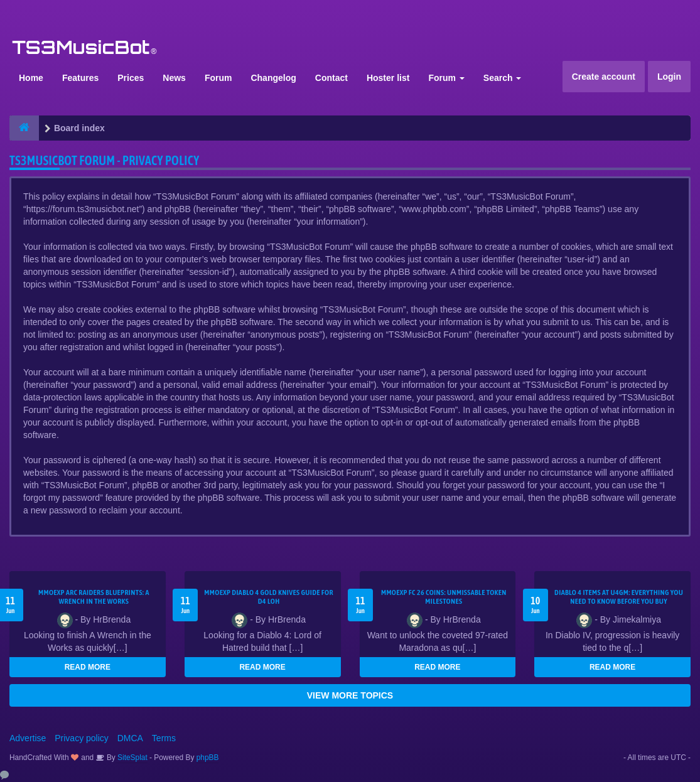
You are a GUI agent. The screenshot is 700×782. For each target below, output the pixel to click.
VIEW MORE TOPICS (350, 695)
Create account (604, 77)
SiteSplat (132, 758)
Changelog (273, 78)
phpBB (208, 758)
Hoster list (388, 78)
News (174, 78)
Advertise (28, 738)
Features (80, 78)
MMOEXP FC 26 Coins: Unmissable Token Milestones (444, 597)
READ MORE (88, 667)
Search (503, 78)
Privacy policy (82, 738)
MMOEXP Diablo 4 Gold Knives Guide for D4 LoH (269, 597)
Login (669, 77)
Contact (331, 78)
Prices (131, 78)
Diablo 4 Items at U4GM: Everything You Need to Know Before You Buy (619, 597)
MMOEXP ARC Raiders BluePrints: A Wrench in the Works (94, 597)
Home (31, 78)
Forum (218, 78)
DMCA (130, 738)
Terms (164, 738)
